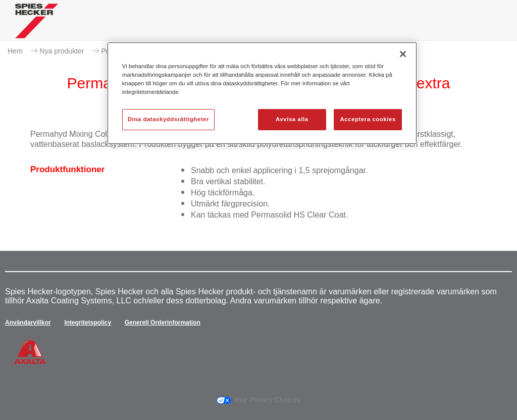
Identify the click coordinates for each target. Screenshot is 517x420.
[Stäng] (403, 54)
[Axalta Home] (37, 29)
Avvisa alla (292, 119)
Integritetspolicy (88, 323)
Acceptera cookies (368, 119)
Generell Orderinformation (163, 323)
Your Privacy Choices (258, 400)
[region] (262, 93)
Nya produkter (62, 51)
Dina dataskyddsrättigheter (168, 119)
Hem (15, 51)
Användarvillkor (28, 323)
